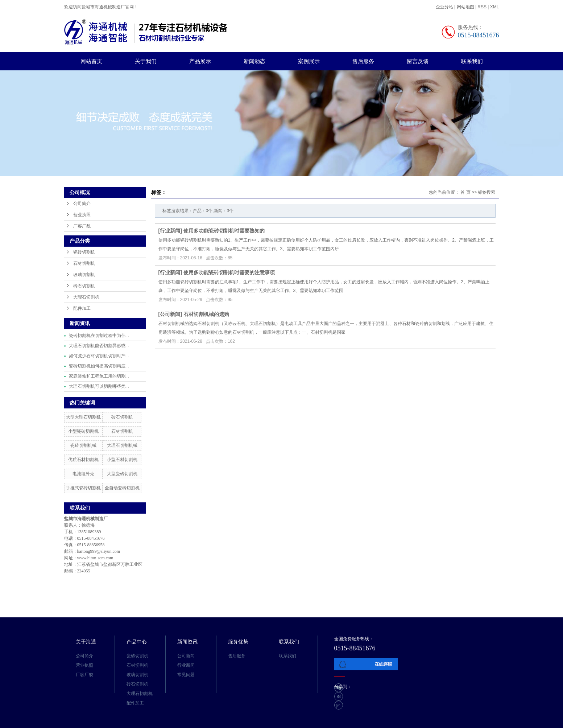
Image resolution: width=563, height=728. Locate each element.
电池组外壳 (83, 474)
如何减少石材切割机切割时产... (99, 356)
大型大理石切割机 (83, 417)
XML (495, 7)
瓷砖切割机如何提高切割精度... (99, 366)
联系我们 (472, 61)
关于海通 (86, 642)
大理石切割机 (86, 297)
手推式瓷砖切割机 (83, 488)
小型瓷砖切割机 (83, 431)
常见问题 (186, 675)
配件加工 (82, 308)
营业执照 (82, 215)
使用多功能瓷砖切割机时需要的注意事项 (229, 272)
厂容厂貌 (82, 226)
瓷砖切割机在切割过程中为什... (99, 336)
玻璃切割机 (84, 275)
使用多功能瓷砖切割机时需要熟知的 (224, 231)
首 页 (465, 192)
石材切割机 (84, 263)
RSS (482, 7)
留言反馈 (418, 61)
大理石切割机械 (122, 445)
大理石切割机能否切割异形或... (99, 346)
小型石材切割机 (122, 460)
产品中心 (137, 642)
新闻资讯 (187, 642)
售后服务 (363, 61)
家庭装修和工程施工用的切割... (99, 376)
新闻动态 (254, 61)
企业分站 (444, 7)
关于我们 (146, 61)
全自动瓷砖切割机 (122, 488)
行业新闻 (170, 231)
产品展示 (200, 61)
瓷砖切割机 (84, 252)
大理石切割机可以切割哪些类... (99, 386)
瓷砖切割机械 (83, 445)
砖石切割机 (84, 286)
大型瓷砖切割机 (122, 474)
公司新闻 (170, 314)
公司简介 (82, 203)
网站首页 (91, 61)
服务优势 (238, 642)
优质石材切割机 (83, 460)
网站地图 (466, 7)
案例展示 (309, 61)
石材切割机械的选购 (206, 314)
